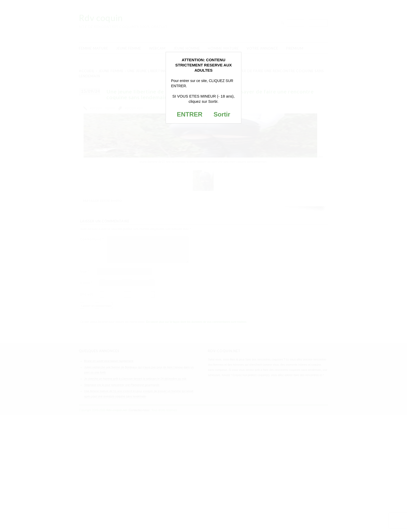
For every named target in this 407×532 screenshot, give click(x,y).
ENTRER (190, 114)
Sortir (222, 114)
